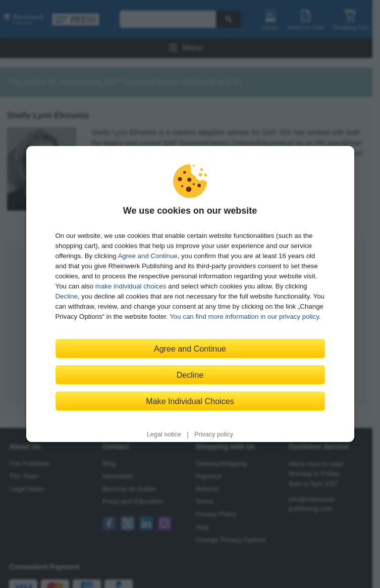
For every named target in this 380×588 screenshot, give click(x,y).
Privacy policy (214, 434)
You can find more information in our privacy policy (244, 316)
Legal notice (164, 434)
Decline (67, 296)
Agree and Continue (147, 256)
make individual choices (131, 286)
